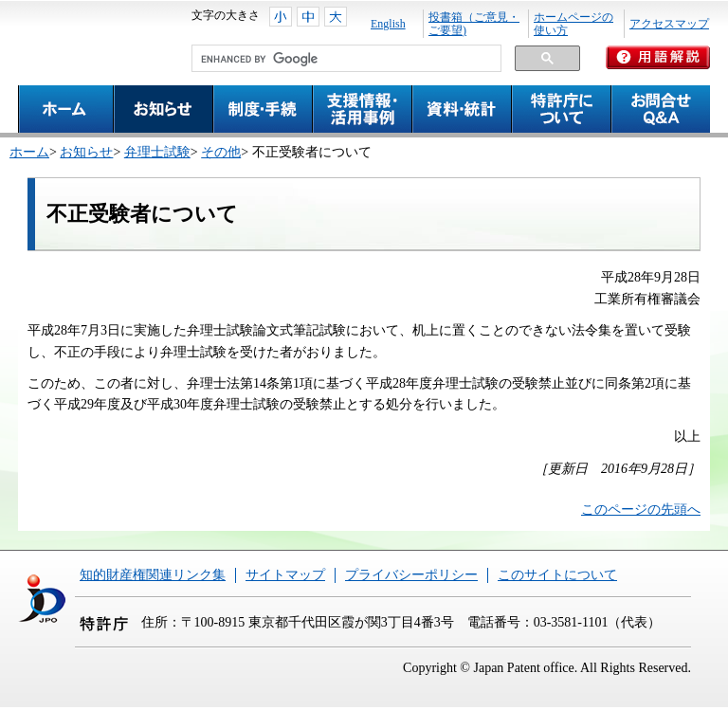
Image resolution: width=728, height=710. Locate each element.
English (388, 24)
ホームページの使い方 (573, 24)
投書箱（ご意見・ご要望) (474, 24)
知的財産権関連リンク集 (153, 575)
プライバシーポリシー (411, 575)
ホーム (29, 152)
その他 (221, 152)
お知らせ (86, 152)
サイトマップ (285, 575)
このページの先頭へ (641, 510)
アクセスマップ (669, 24)
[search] (345, 59)
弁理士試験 (157, 152)
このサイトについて (557, 575)
